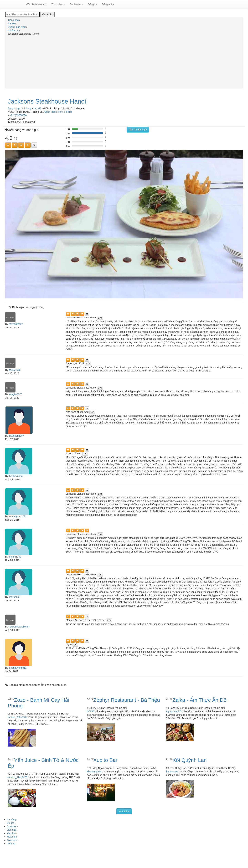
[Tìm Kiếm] (47, 14)
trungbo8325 (15, 394)
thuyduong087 (16, 436)
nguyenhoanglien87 (19, 627)
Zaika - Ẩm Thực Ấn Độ (200, 700)
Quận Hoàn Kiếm (54, 112)
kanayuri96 (172, 772)
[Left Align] (8, 145)
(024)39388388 (19, 115)
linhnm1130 (15, 557)
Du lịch (11, 823)
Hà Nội (68, 112)
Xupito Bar (105, 760)
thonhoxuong (16, 476)
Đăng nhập (108, 4)
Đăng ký (92, 4)
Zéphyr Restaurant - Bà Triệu (127, 700)
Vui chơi (11, 833)
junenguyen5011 (18, 668)
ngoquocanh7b (174, 711)
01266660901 (16, 324)
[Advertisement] (124, 61)
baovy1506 (15, 370)
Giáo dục (12, 840)
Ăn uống (11, 819)
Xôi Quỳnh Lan (190, 760)
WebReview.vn (36, 4)
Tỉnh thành (58, 4)
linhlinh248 (14, 597)
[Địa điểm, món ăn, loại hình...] (22, 14)
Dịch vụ (11, 844)
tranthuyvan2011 (18, 516)
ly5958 (91, 711)
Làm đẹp (12, 830)
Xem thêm (124, 811)
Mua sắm (12, 837)
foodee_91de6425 (17, 777)
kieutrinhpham (95, 772)
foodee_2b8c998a (17, 717)
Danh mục (76, 4)
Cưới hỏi (12, 826)
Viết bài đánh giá (138, 130)
